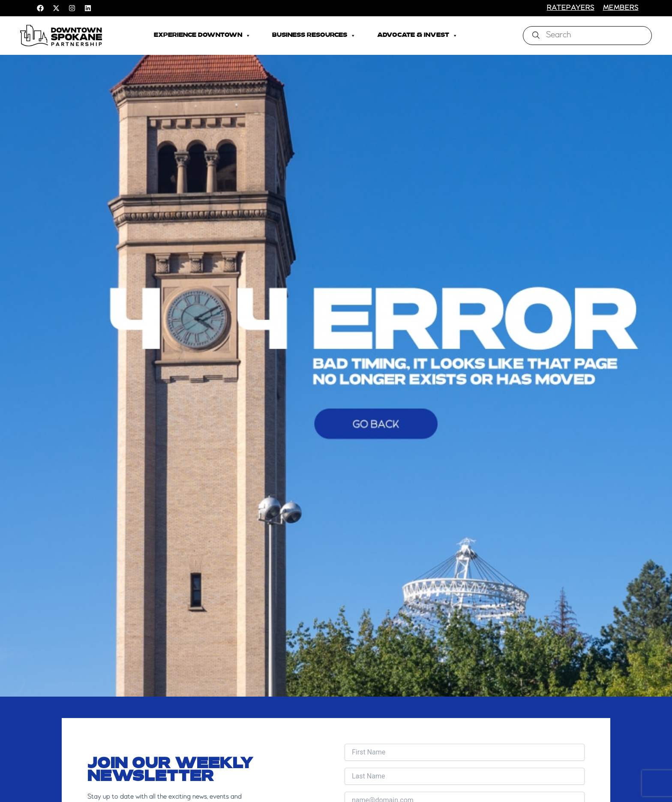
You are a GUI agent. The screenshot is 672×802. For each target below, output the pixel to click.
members (621, 8)
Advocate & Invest (417, 36)
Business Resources (314, 36)
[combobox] (587, 36)
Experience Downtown (202, 36)
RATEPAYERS (571, 8)
